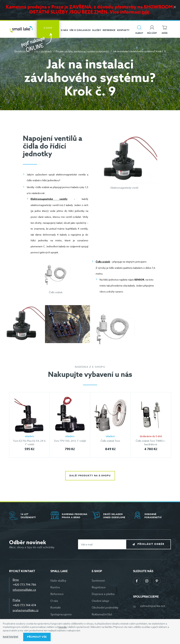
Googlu (62, 627)
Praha (16, 600)
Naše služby (58, 581)
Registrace (99, 587)
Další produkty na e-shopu (90, 476)
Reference (57, 594)
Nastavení (11, 637)
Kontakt (56, 608)
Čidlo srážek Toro (110, 441)
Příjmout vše (37, 637)
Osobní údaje (100, 601)
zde (146, 12)
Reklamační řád (102, 614)
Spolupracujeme (61, 614)
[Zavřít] (175, 7)
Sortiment (98, 581)
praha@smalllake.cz (26, 610)
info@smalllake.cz (24, 590)
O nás (54, 601)
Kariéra (55, 587)
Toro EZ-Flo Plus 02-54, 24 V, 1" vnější (29, 442)
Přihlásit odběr (151, 544)
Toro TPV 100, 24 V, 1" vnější (70, 441)
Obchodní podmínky (105, 608)
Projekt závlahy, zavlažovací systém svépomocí (82, 51)
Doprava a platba (103, 594)
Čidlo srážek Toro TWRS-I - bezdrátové (151, 442)
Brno (16, 580)
